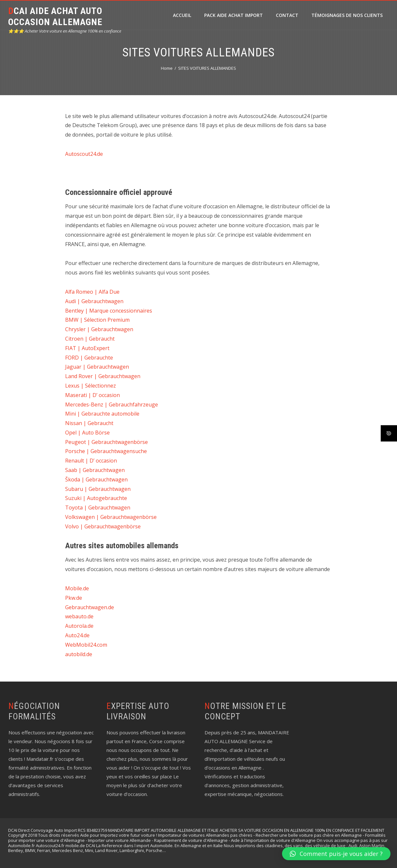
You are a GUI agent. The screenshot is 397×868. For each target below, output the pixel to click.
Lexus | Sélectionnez (91, 386)
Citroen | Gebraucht (90, 339)
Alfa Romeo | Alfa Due (92, 292)
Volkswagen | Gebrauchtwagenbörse (111, 517)
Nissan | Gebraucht (89, 423)
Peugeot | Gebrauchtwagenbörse (106, 442)
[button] (336, 854)
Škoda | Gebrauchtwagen (96, 479)
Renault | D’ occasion (91, 461)
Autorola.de (79, 626)
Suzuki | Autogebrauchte (96, 498)
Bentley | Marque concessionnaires (109, 311)
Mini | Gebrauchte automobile (102, 414)
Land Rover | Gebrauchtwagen (103, 376)
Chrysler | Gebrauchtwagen (99, 329)
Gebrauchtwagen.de (90, 607)
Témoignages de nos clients (347, 15)
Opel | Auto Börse (87, 433)
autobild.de (79, 654)
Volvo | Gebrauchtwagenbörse (103, 526)
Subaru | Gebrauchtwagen (98, 489)
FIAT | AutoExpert (87, 348)
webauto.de (79, 616)
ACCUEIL (182, 15)
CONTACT (287, 15)
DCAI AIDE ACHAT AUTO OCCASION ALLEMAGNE (55, 16)
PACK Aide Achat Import (234, 15)
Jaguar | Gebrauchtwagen (97, 367)
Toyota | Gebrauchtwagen (98, 508)
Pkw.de (74, 598)
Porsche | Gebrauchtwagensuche (106, 451)
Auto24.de (77, 635)
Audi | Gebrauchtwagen (94, 301)
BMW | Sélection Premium (97, 320)
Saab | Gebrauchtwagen (95, 470)
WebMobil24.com (86, 645)
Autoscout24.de (84, 154)
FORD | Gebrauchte (89, 358)
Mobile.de (77, 588)
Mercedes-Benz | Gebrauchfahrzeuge (112, 405)
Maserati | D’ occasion (92, 395)
